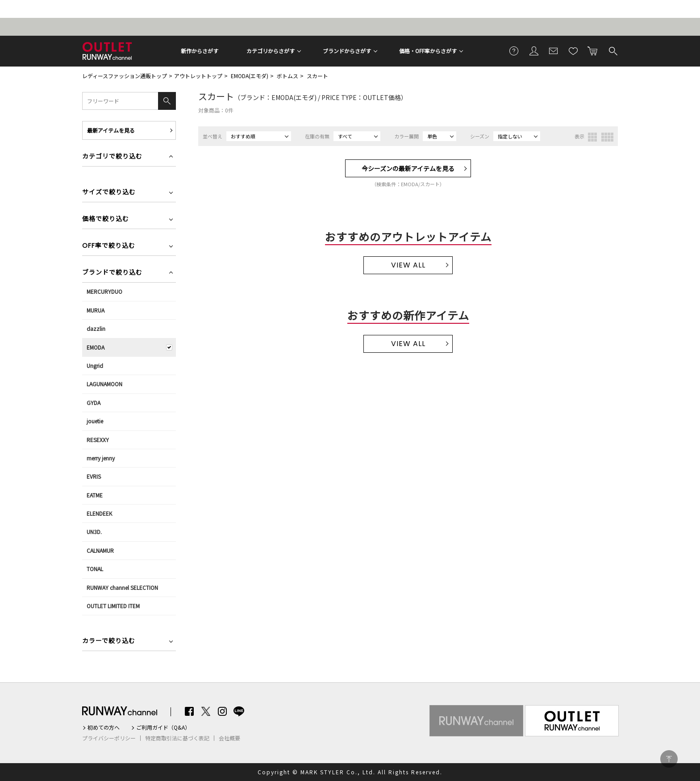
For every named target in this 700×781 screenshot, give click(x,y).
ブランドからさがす (347, 51)
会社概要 (229, 738)
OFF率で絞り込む (109, 246)
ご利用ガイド (514, 50)
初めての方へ (104, 727)
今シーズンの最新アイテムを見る (408, 168)
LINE (239, 711)
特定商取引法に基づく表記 (177, 738)
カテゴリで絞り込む (112, 157)
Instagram (222, 711)
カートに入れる (593, 50)
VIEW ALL (408, 265)
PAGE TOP (669, 759)
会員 (534, 50)
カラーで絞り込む (109, 641)
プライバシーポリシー (109, 738)
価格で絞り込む (106, 219)
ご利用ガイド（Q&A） (163, 727)
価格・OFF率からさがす (428, 51)
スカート (317, 76)
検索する (612, 50)
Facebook (189, 711)
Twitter (206, 711)
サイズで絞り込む (109, 193)
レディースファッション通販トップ (125, 76)
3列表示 (592, 137)
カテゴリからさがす (271, 51)
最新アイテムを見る (111, 130)
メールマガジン (554, 50)
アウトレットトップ (198, 76)
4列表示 (607, 137)
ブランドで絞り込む (112, 273)
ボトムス (287, 76)
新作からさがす (200, 51)
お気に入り (573, 50)
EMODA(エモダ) (250, 76)
